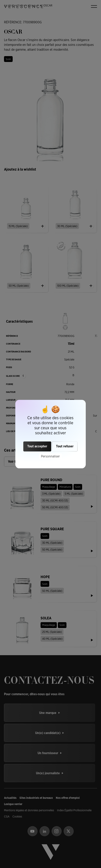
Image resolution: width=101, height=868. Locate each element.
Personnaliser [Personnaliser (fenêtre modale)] (50, 456)
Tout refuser (65, 446)
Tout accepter (37, 446)
